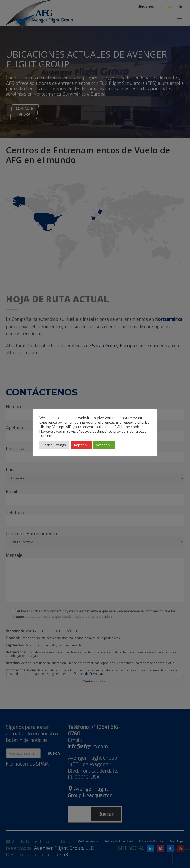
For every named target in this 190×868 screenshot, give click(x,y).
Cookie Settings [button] (54, 445)
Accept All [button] (104, 445)
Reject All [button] (82, 445)
